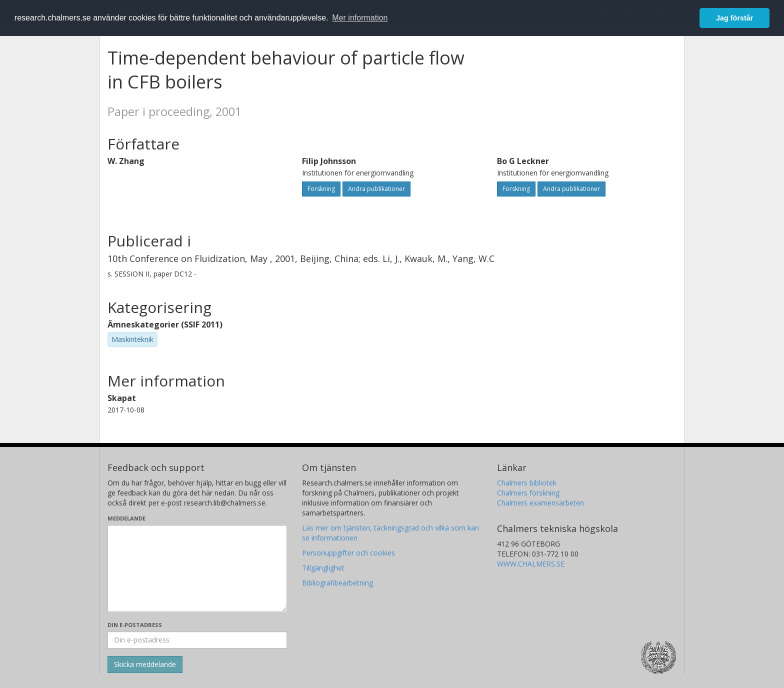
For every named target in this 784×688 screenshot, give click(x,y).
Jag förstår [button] (734, 18)
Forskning (321, 189)
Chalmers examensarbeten (540, 503)
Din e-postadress (135, 625)
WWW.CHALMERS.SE (531, 564)
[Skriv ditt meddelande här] (197, 568)
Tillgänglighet (323, 568)
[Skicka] (145, 664)
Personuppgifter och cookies (348, 553)
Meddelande (126, 518)
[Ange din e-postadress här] (197, 640)
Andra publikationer (376, 189)
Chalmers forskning (528, 493)
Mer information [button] (360, 18)
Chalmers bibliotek (527, 483)
